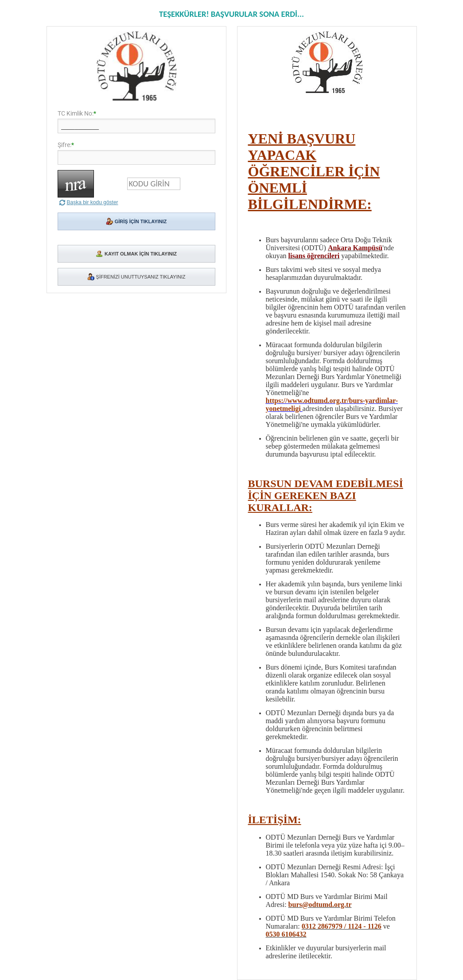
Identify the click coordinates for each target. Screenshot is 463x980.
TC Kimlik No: (76, 113)
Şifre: (64, 145)
